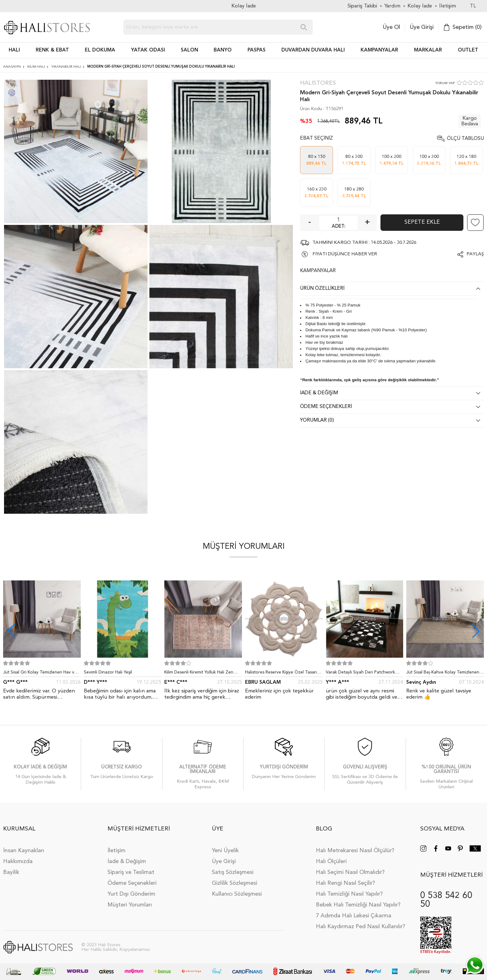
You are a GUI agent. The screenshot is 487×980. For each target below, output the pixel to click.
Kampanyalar (379, 50)
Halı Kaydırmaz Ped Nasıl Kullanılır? (360, 927)
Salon (189, 50)
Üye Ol (391, 27)
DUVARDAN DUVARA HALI (313, 50)
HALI (14, 50)
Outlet (468, 50)
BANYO (223, 50)
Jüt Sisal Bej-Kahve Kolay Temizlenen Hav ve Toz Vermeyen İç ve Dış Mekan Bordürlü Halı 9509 (444, 673)
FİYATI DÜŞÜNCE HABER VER (345, 254)
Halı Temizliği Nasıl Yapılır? (349, 894)
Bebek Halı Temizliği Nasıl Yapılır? (358, 905)
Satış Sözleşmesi (233, 872)
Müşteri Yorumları (130, 905)
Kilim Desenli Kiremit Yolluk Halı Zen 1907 (199, 673)
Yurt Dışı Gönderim (131, 894)
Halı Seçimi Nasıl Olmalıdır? (350, 872)
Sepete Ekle (422, 222)
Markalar (428, 50)
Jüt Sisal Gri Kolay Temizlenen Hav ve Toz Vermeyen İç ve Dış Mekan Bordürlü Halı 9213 (40, 673)
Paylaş (475, 254)
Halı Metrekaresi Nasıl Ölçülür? (355, 851)
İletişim (116, 851)
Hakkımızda (18, 861)
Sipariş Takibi (362, 6)
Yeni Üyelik (225, 851)
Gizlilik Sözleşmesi (234, 883)
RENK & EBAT (52, 50)
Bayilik (11, 872)
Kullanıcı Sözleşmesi (237, 894)
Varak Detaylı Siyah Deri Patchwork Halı (360, 673)
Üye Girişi (422, 27)
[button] (476, 631)
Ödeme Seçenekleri (132, 883)
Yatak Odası (148, 50)
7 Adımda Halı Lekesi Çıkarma (354, 916)
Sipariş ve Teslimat (131, 872)
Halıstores (318, 83)
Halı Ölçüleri (331, 861)
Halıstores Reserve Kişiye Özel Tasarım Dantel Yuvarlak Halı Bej (283, 673)
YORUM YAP (445, 83)
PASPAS (257, 50)
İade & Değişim (127, 861)
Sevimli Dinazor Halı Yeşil (108, 672)
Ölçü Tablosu (465, 139)
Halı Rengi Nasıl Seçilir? (345, 883)
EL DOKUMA (100, 50)
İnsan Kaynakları (24, 851)
